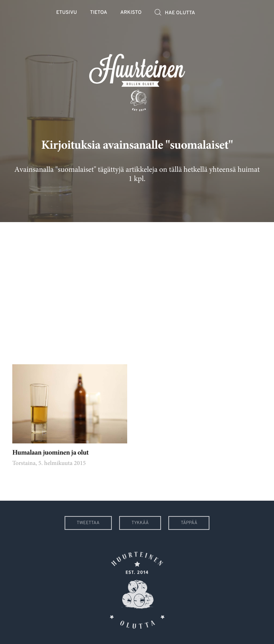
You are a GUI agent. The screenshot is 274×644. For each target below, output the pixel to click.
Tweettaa (88, 523)
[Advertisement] (137, 287)
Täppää (189, 523)
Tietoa (99, 13)
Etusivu (66, 13)
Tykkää (140, 523)
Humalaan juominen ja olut (51, 453)
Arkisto (131, 13)
